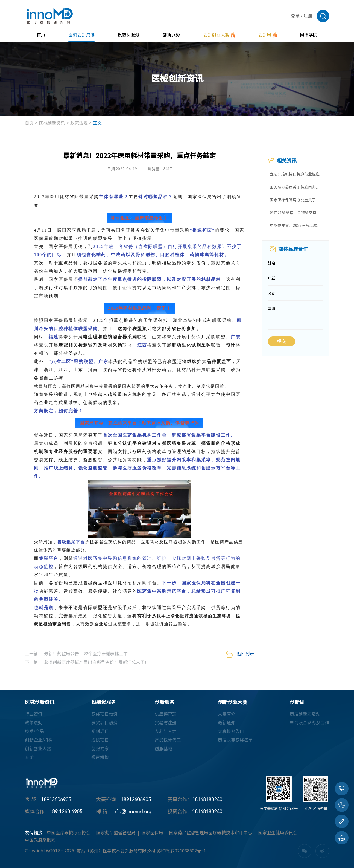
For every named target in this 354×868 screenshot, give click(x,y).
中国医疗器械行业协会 (69, 833)
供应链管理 (166, 714)
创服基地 (163, 749)
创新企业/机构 (39, 740)
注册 (308, 16)
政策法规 (79, 123)
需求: (272, 310)
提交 (282, 342)
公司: (272, 294)
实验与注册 (166, 723)
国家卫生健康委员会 (278, 833)
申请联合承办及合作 (309, 723)
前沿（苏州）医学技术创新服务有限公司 (116, 851)
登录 (295, 16)
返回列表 (240, 654)
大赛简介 (227, 714)
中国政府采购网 (40, 840)
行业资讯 (34, 714)
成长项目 (100, 740)
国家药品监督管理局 (116, 833)
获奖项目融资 (104, 714)
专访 (29, 758)
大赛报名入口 (231, 732)
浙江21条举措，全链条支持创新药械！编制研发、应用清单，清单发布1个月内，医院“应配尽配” (297, 213)
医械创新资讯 (52, 123)
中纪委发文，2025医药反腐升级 (297, 226)
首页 (29, 123)
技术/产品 (34, 732)
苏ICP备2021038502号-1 (181, 851)
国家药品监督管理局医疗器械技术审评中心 (210, 833)
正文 (97, 123)
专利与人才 (166, 732)
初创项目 (100, 732)
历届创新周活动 (305, 714)
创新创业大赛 (38, 749)
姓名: (272, 264)
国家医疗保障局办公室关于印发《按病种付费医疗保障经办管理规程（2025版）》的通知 (297, 200)
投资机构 (100, 758)
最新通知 (227, 723)
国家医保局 (152, 833)
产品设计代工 (168, 740)
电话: (272, 279)
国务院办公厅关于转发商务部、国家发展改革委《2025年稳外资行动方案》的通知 (297, 187)
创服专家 (100, 749)
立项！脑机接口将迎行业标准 (295, 174)
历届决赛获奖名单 (235, 740)
